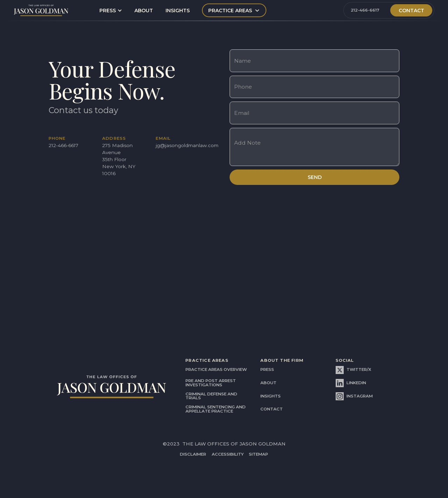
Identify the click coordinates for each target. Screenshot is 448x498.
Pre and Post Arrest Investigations (211, 383)
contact (272, 409)
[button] (111, 11)
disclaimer (193, 455)
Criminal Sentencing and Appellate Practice (216, 409)
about (144, 11)
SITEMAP (258, 455)
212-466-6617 (365, 10)
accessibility (228, 455)
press (267, 369)
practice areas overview (216, 369)
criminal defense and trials (211, 396)
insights (178, 11)
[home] (41, 10)
